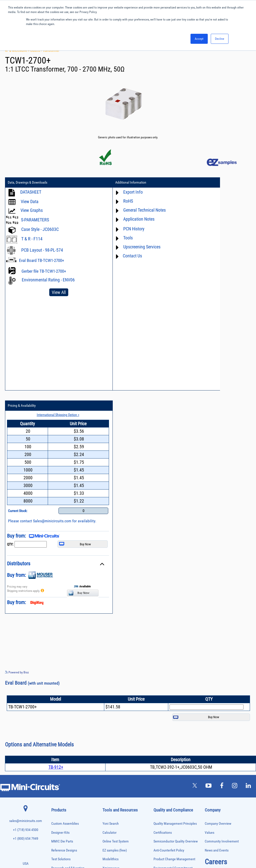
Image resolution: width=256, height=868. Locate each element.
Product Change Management (174, 637)
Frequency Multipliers (63, 728)
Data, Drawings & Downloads (27, 183)
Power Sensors (59, 780)
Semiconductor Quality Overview (176, 619)
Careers (216, 640)
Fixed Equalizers (60, 718)
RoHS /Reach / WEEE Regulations (176, 655)
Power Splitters (59, 786)
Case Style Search (115, 714)
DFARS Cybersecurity (168, 691)
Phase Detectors (60, 759)
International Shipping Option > (216, 192)
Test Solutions (61, 637)
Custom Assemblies (65, 602)
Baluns (55, 676)
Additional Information (108, 183)
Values (209, 611)
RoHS (105, 202)
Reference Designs (64, 628)
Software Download (116, 722)
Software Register (115, 731)
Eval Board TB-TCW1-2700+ (41, 261)
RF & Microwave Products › (24, 51)
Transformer (51, 51)
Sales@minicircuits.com (221, 299)
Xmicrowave (111, 646)
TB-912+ (56, 545)
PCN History (111, 230)
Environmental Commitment (173, 646)
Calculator (109, 611)
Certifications (163, 611)
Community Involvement (222, 619)
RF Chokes (57, 801)
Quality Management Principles (175, 602)
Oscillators (57, 754)
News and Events (217, 628)
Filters (55, 712)
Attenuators (57, 671)
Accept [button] (199, 39)
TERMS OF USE (103, 847)
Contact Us (110, 257)
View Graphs (32, 211)
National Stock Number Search (124, 705)
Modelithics (110, 637)
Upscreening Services (119, 248)
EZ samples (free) (115, 628)
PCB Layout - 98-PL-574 (42, 251)
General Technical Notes (122, 211)
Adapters (56, 660)
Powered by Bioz (17, 450)
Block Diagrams (113, 664)
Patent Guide (111, 696)
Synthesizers (58, 812)
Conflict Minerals (165, 682)
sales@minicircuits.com (26, 599)
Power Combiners (61, 770)
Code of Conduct (165, 664)
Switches (56, 806)
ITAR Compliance (165, 673)
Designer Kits (60, 611)
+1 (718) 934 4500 (26, 608)
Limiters (56, 739)
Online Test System (116, 619)
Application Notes (116, 220)
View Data (30, 202)
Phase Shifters (59, 765)
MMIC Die (56, 744)
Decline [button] (220, 39)
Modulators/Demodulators (65, 749)
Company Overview (218, 602)
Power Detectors (60, 775)
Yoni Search (111, 602)
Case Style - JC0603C (40, 230)
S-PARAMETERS (35, 221)
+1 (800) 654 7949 (26, 617)
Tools (105, 239)
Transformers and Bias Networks (69, 833)
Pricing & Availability (191, 183)
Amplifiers (57, 665)
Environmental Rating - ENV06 (48, 281)
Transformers (58, 827)
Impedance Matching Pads (65, 733)
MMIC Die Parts (62, 619)
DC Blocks (57, 702)
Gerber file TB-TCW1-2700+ (44, 272)
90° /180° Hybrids (61, 796)
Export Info (110, 193)
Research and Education (68, 646)
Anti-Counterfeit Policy (169, 628)
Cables (55, 686)
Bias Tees (56, 681)
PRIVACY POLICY (125, 847)
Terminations (58, 817)
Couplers (56, 692)
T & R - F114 (32, 240)
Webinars (109, 687)
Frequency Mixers (61, 723)
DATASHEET (31, 193)
